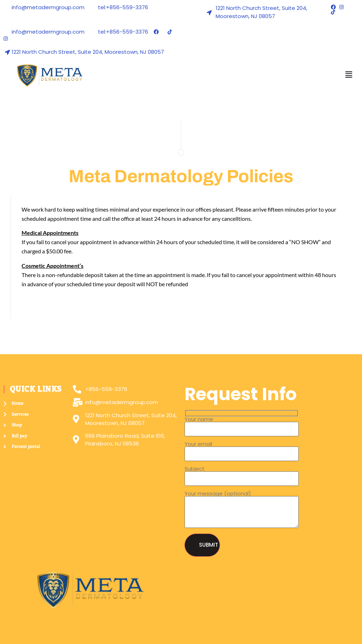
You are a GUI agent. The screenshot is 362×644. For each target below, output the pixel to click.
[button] (349, 75)
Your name (242, 424)
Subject (242, 474)
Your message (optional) (242, 510)
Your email (242, 449)
